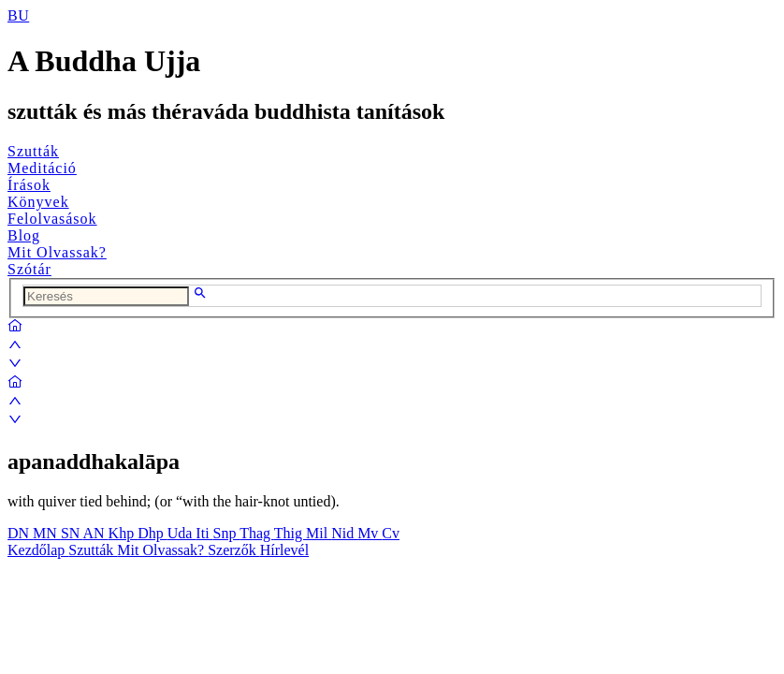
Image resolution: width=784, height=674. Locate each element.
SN (72, 533)
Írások (29, 185)
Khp (123, 533)
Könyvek (38, 202)
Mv (370, 533)
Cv (391, 533)
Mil (319, 533)
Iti (204, 533)
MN (47, 533)
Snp (227, 533)
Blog (24, 235)
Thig (290, 533)
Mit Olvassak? (57, 252)
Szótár (29, 269)
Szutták (33, 151)
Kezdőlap (38, 550)
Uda (182, 533)
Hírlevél (284, 550)
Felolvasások (52, 219)
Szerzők (234, 550)
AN (95, 533)
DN (20, 533)
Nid (344, 533)
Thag (257, 533)
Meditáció (42, 168)
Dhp (152, 533)
